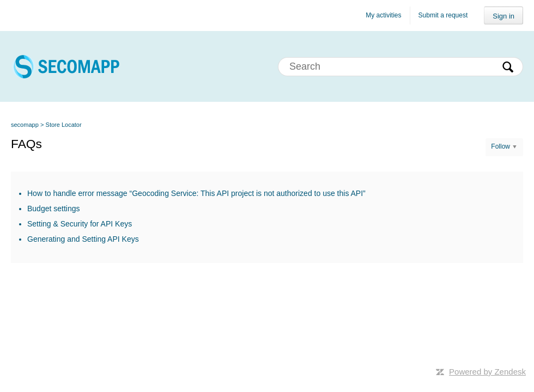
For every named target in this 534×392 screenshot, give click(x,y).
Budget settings (54, 209)
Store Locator (64, 125)
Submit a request (443, 15)
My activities (383, 15)
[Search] (400, 67)
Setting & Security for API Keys (80, 224)
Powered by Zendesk (487, 372)
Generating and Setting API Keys (83, 239)
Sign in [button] (503, 16)
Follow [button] (500, 146)
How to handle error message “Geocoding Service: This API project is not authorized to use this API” (196, 193)
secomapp (25, 125)
